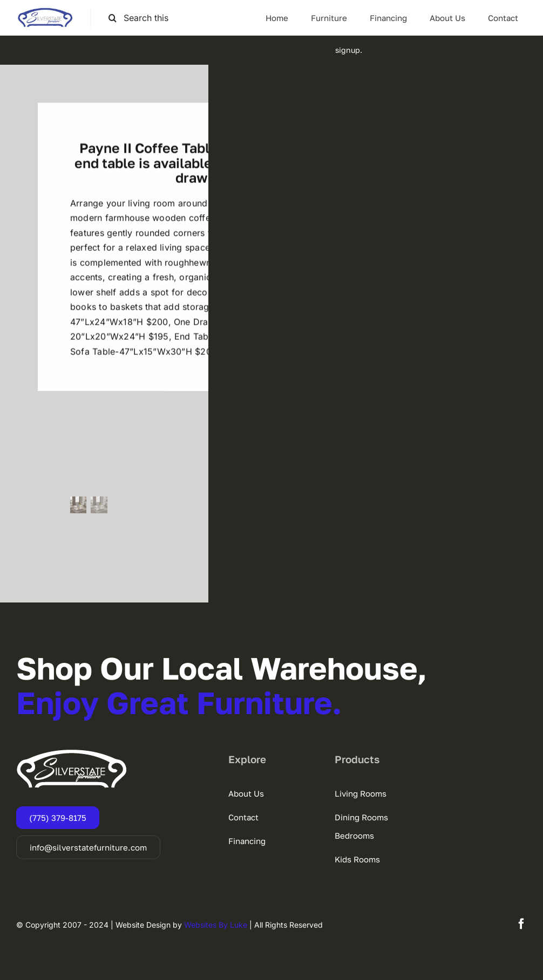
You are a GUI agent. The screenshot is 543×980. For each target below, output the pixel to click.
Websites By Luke (216, 925)
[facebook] (521, 924)
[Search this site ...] (144, 18)
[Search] (113, 18)
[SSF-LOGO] (45, 12)
